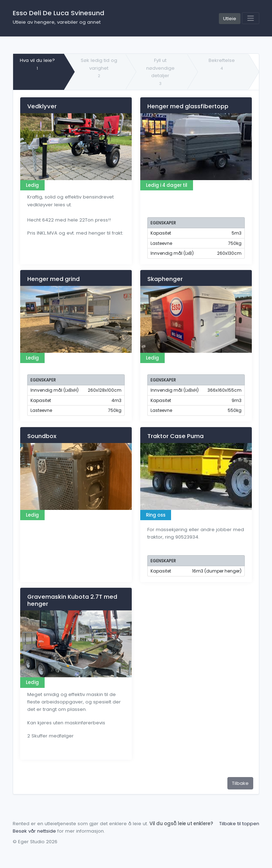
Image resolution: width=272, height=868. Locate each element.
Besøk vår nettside (34, 831)
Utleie (230, 19)
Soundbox (42, 436)
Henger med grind (53, 279)
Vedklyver (42, 106)
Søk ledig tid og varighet (99, 68)
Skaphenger (165, 279)
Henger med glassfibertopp (188, 106)
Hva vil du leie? (37, 64)
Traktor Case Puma (175, 436)
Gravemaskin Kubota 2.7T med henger (72, 600)
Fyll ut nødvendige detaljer (160, 71)
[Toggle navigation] (251, 18)
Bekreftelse (222, 64)
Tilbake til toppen (239, 824)
